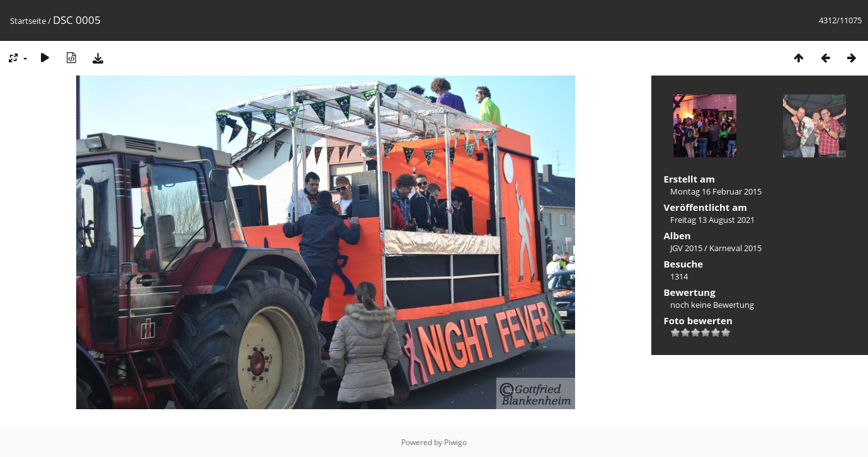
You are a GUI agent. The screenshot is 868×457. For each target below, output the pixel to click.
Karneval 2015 (735, 248)
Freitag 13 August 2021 (712, 220)
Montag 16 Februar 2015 (716, 191)
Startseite (28, 21)
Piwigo (455, 442)
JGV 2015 (686, 248)
